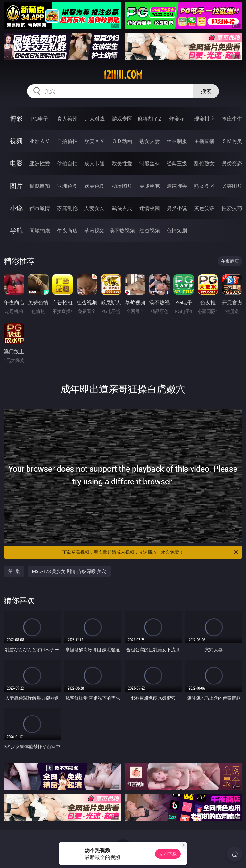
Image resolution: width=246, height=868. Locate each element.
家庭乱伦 (67, 208)
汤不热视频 (122, 231)
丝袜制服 (177, 141)
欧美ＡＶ (94, 141)
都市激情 (40, 208)
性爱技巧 (232, 208)
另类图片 (232, 186)
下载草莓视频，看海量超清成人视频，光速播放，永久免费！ (151, 552)
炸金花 (177, 119)
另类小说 (177, 208)
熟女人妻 (150, 141)
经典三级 (177, 163)
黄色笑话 (204, 208)
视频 (16, 141)
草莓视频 (94, 231)
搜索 (206, 91)
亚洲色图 (67, 186)
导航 (16, 230)
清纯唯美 (177, 186)
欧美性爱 (122, 163)
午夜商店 (67, 231)
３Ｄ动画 (122, 141)
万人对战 (94, 119)
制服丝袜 (150, 163)
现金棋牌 (204, 119)
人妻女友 (94, 208)
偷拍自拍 (67, 163)
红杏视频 (150, 231)
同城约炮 (40, 231)
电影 (16, 163)
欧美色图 (94, 186)
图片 (16, 186)
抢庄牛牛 (232, 119)
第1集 (14, 571)
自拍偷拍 (67, 141)
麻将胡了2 (149, 119)
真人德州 (67, 119)
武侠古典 (122, 208)
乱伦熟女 (204, 163)
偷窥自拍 (40, 186)
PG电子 (40, 119)
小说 (16, 208)
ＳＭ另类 (232, 141)
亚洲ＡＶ (40, 141)
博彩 (16, 118)
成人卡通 (94, 163)
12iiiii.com (123, 75)
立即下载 (168, 854)
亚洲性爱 (40, 163)
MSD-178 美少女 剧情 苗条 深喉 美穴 (69, 571)
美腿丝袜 (150, 186)
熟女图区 (204, 186)
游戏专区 (122, 119)
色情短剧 (177, 231)
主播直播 (204, 141)
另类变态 (232, 163)
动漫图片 (122, 186)
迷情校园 (150, 208)
